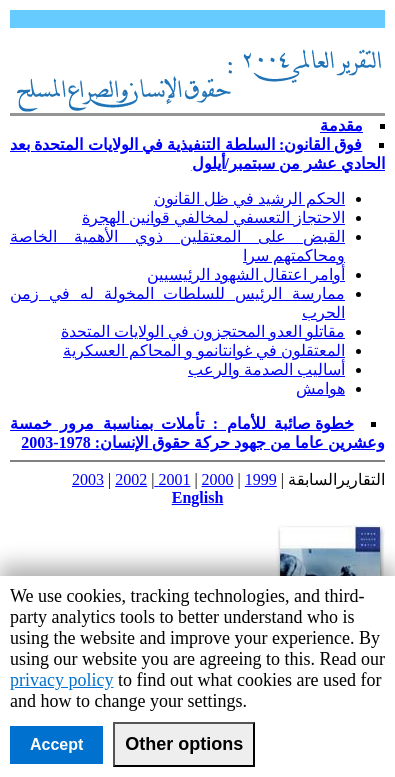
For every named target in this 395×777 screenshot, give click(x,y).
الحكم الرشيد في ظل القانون (249, 198)
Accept (56, 744)
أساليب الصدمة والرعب (266, 369)
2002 (131, 479)
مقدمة (341, 125)
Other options (184, 744)
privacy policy (61, 680)
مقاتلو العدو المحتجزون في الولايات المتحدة (203, 331)
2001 (172, 479)
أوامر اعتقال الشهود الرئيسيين (246, 274)
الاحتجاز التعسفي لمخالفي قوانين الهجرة (213, 217)
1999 (261, 479)
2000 (218, 479)
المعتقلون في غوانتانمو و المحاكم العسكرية (204, 350)
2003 (88, 479)
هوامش (320, 388)
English (198, 497)
